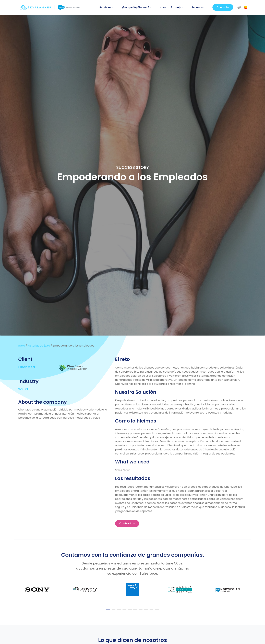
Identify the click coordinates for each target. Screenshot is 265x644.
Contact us (127, 523)
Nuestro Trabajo (170, 7)
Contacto (223, 7)
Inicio (22, 346)
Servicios (105, 7)
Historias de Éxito (39, 346)
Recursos (197, 7)
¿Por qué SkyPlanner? (135, 7)
